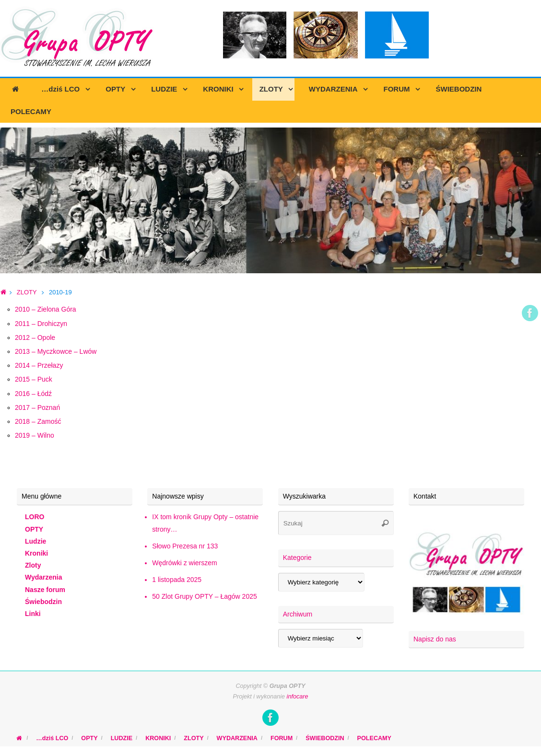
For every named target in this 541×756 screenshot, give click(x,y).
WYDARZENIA (237, 738)
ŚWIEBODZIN (325, 738)
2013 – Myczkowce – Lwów (56, 351)
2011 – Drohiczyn (41, 324)
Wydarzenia (44, 577)
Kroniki (36, 553)
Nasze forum (45, 590)
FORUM (282, 738)
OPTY (34, 529)
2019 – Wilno (35, 435)
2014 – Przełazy (39, 365)
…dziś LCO (52, 738)
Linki (33, 614)
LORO (35, 517)
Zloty (33, 565)
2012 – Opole (35, 337)
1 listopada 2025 (177, 580)
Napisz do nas (435, 639)
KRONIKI (158, 738)
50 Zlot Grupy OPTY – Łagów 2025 (204, 596)
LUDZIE (122, 738)
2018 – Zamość (38, 421)
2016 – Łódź (33, 394)
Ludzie (35, 541)
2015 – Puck (34, 379)
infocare (298, 697)
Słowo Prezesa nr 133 (185, 546)
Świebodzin (43, 602)
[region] (270, 200)
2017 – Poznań (37, 407)
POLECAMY (374, 738)
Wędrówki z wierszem (184, 563)
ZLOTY (27, 292)
